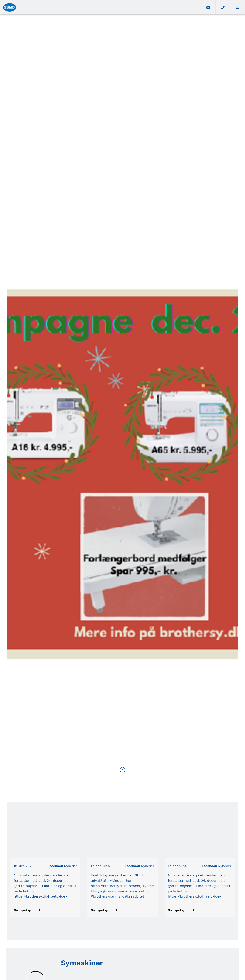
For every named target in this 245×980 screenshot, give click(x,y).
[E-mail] (208, 7)
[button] (238, 7)
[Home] (100, 7)
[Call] (223, 7)
